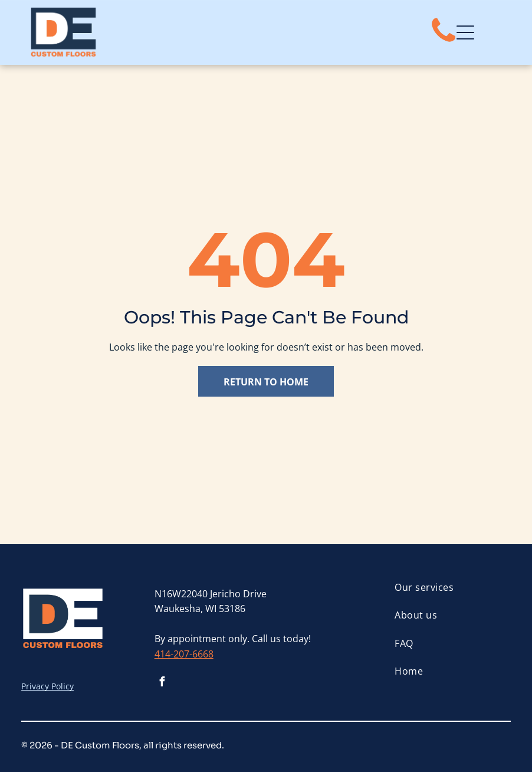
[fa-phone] (444, 42)
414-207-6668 (184, 654)
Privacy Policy (47, 686)
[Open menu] (465, 32)
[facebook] (162, 683)
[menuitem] (452, 588)
